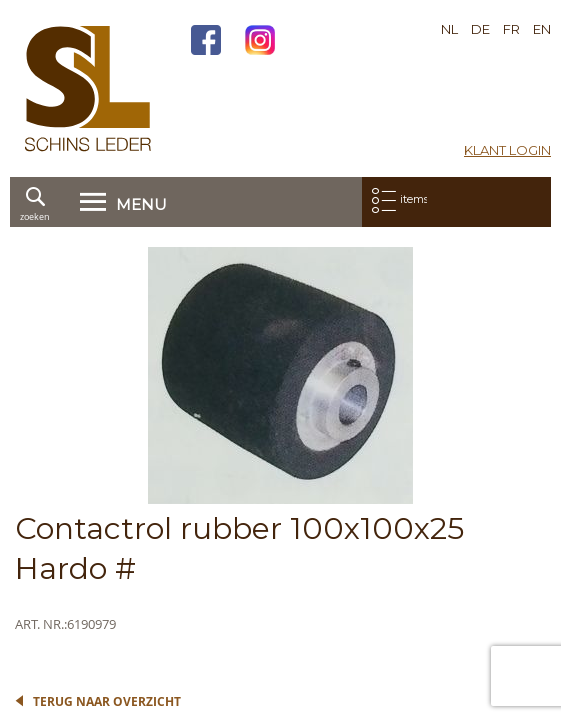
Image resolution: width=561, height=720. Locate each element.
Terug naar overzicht (107, 701)
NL (449, 29)
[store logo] (88, 88)
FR (511, 29)
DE (480, 29)
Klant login (507, 150)
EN (542, 29)
